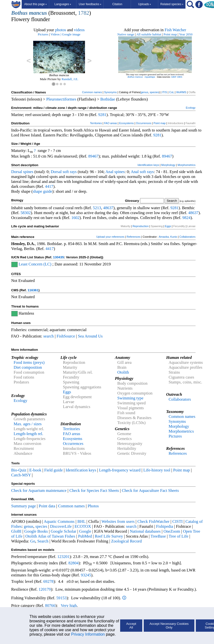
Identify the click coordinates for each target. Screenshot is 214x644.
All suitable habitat (149, 34)
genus (144, 92)
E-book (35, 470)
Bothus (20, 13)
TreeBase (158, 536)
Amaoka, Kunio (168, 237)
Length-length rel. (29, 434)
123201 (63, 557)
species (154, 92)
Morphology (168, 165)
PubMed (85, 536)
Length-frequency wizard (120, 470)
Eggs (168, 226)
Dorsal (17, 172)
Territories (96, 123)
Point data (47, 506)
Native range (126, 34)
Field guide (53, 470)
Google (85, 531)
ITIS (164, 92)
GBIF (174, 77)
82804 (73, 563)
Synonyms (110, 92)
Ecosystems (126, 123)
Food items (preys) (29, 362)
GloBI (16, 531)
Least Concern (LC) (35, 264)
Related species (172, 4)
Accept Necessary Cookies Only (169, 626)
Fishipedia (164, 526)
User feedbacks (90, 4)
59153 (61, 598)
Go (33, 541)
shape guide (42, 191)
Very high (69, 606)
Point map (170, 34)
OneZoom (172, 531)
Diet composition (28, 367)
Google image (71, 34)
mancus (38, 13)
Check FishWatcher (153, 521)
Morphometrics (187, 165)
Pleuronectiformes (61, 99)
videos (79, 30)
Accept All (131, 626)
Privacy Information (88, 634)
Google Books (36, 531)
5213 (97, 208)
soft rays (70, 172)
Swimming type (130, 398)
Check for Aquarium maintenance (39, 490)
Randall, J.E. (70, 79)
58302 (26, 213)
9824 (186, 218)
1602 (75, 218)
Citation (117, 4)
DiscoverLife (61, 526)
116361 (33, 290)
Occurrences (143, 123)
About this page (36, 4)
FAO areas (110, 123)
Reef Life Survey (109, 536)
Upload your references (110, 237)
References (133, 237)
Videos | (56, 34)
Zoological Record (126, 541)
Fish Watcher (175, 30)
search (49, 336)
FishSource (66, 336)
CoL (171, 92)
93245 (86, 575)
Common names (92, 92)
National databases (145, 531)
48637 (108, 208)
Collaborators (187, 237)
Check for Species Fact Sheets (94, 490)
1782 (83, 13)
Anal (109, 172)
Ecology (191, 108)
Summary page (24, 506)
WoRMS (181, 92)
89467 (93, 156)
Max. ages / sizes (28, 424)
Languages (63, 4)
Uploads (144, 4)
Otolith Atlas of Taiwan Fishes (50, 536)
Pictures (43, 34)
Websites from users (118, 521)
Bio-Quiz (19, 470)
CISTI (178, 521)
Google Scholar (63, 531)
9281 (102, 115)
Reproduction (140, 226)
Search (43, 541)
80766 (50, 606)
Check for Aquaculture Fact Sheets (150, 490)
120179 (45, 589)
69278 (48, 581)
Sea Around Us (90, 336)
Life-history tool (157, 470)
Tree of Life (178, 536)
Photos (93, 506)
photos (60, 30)
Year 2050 (186, 34)
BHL (81, 521)
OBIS (180, 77)
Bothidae (108, 99)
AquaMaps (150, 77)
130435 (58, 257)
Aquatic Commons (59, 521)
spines (28, 172)
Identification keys (148, 165)
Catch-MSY (21, 475)
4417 (49, 186)
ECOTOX (83, 526)
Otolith (123, 372)
